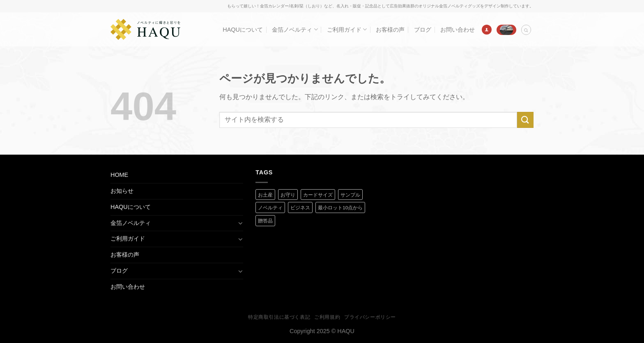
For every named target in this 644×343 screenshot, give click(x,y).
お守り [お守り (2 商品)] (288, 195)
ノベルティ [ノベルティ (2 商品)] (270, 208)
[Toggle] (240, 223)
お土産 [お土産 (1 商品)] (265, 195)
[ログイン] (487, 30)
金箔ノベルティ (295, 29)
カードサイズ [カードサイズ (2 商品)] (318, 195)
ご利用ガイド (347, 29)
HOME (119, 175)
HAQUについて (243, 30)
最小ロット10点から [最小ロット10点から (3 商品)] (340, 208)
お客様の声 (390, 30)
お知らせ (122, 191)
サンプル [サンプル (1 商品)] (350, 195)
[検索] (526, 30)
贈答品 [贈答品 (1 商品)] (265, 221)
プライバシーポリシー (370, 317)
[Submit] (525, 120)
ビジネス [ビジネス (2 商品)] (300, 208)
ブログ (423, 30)
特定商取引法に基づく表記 (279, 317)
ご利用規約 (327, 317)
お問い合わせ (458, 30)
